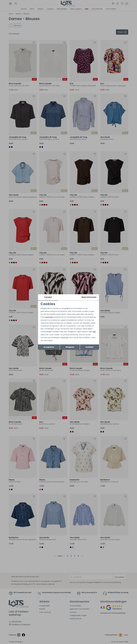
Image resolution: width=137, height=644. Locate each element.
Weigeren (70, 347)
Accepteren (49, 347)
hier (94, 332)
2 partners (49, 317)
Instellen (89, 347)
